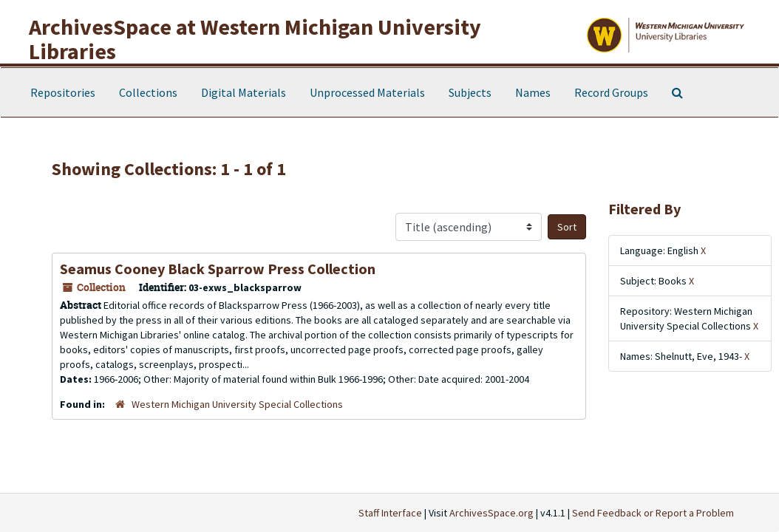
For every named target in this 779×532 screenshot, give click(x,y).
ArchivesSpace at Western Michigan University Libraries (255, 39)
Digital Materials (244, 92)
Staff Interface (390, 513)
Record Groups (611, 92)
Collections (148, 92)
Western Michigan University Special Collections (237, 404)
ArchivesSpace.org (491, 513)
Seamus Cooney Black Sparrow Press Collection (218, 269)
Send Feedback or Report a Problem (653, 513)
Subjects (470, 92)
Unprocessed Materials (367, 92)
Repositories (63, 92)
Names (533, 92)
